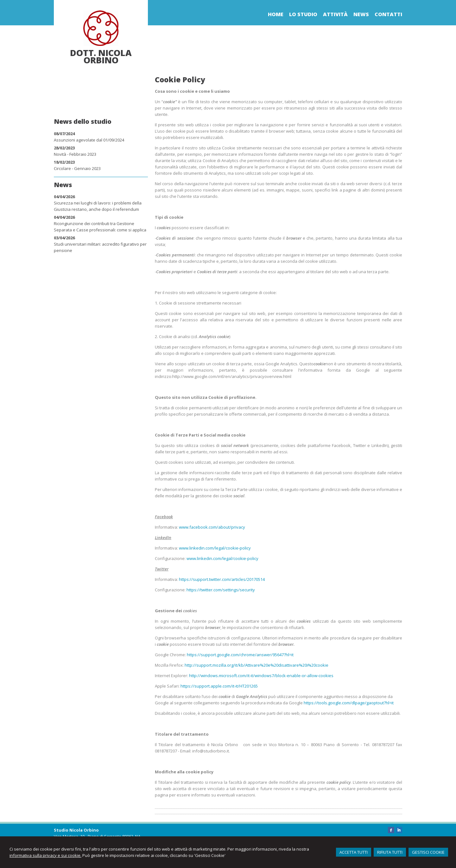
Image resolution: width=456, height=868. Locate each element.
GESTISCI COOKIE (428, 852)
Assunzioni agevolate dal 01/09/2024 (89, 140)
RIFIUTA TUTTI (390, 852)
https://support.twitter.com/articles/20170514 (222, 579)
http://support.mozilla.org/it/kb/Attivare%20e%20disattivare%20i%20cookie (256, 665)
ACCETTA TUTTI (354, 852)
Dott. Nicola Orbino (101, 56)
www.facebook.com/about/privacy (212, 527)
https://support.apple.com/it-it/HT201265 (219, 686)
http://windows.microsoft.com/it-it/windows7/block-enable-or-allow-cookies (261, 676)
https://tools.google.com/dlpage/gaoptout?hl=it (349, 703)
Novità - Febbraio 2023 (75, 154)
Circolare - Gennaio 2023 (77, 168)
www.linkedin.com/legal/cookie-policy (215, 548)
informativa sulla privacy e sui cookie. (45, 855)
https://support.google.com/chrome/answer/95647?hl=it (240, 655)
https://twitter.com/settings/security (221, 590)
